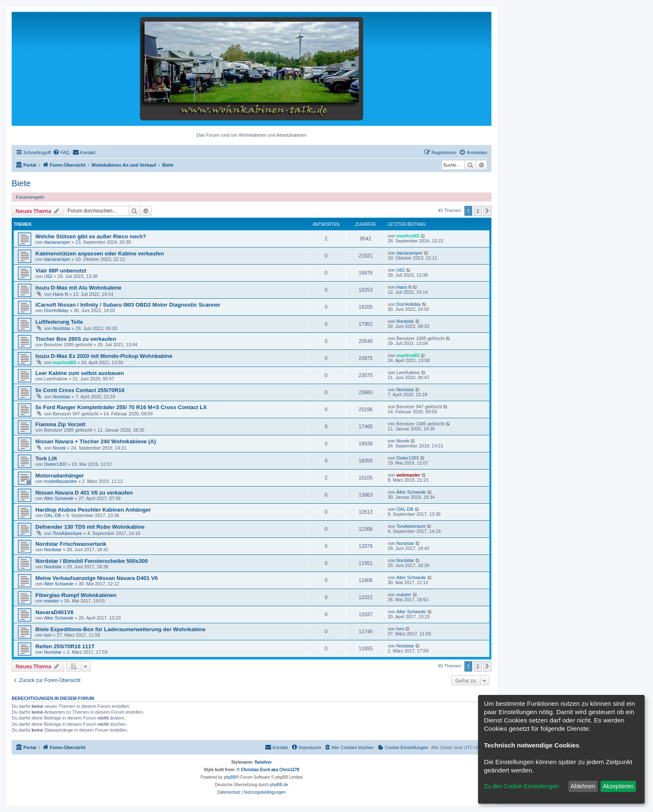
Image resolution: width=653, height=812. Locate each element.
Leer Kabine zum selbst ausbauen (80, 373)
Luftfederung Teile (59, 322)
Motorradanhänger (60, 476)
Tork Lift (46, 458)
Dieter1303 (55, 464)
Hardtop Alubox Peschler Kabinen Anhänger (93, 510)
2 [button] (478, 211)
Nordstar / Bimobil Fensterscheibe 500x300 (92, 561)
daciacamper (57, 242)
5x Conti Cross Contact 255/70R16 (80, 390)
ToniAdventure (67, 533)
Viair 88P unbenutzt (61, 271)
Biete (21, 183)
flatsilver (263, 762)
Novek (59, 448)
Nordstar (62, 328)
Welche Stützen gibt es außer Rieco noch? (91, 236)
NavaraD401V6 (55, 612)
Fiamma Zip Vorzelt (60, 424)
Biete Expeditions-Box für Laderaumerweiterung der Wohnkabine (121, 629)
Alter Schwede (59, 498)
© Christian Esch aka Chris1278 (268, 770)
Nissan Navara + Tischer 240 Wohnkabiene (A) (96, 441)
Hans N (61, 294)
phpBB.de (279, 785)
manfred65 (408, 236)
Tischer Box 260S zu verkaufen (76, 339)
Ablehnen (583, 786)
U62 (48, 276)
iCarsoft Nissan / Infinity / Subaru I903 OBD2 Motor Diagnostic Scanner (128, 305)
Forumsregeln (30, 197)
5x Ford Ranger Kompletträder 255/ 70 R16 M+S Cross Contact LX (121, 407)
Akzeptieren (618, 786)
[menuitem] (61, 152)
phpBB (230, 777)
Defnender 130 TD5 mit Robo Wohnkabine (90, 527)
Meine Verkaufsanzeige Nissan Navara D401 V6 (97, 578)
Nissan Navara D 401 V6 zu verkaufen (84, 493)
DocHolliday (56, 310)
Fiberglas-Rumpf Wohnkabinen (76, 595)
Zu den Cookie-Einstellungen (521, 786)
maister (52, 601)
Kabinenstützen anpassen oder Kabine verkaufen (100, 254)
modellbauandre (61, 481)
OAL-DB (53, 515)
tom (48, 635)
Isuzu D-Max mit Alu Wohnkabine (79, 288)
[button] (487, 211)
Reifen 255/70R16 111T (65, 646)
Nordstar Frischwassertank (71, 544)
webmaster (408, 475)
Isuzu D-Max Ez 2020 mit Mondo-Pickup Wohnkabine (104, 356)
